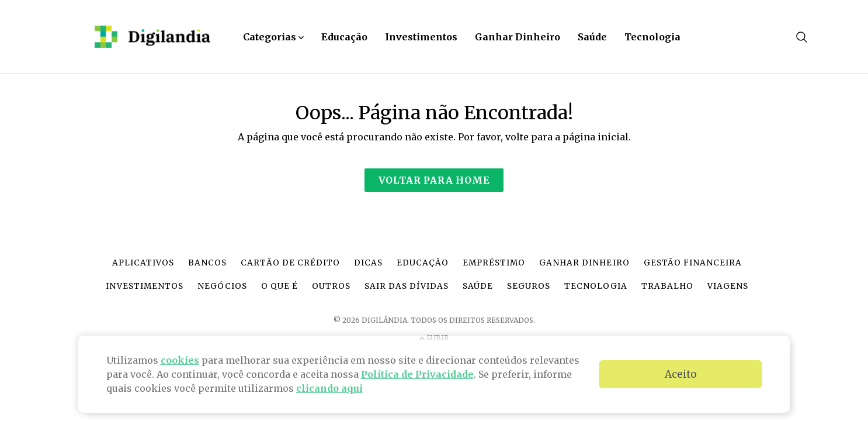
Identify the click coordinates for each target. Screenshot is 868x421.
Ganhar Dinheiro (518, 37)
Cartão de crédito (290, 263)
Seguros (529, 286)
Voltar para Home (434, 180)
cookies (180, 360)
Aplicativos (143, 263)
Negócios (222, 286)
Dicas (368, 263)
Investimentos (421, 37)
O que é (280, 286)
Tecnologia (652, 37)
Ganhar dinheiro (584, 263)
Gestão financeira (693, 263)
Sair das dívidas (406, 286)
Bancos (207, 263)
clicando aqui (329, 388)
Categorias (273, 37)
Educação (344, 37)
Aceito (681, 374)
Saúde (592, 37)
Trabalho (667, 286)
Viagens (728, 286)
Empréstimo (494, 263)
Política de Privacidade (417, 374)
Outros (331, 286)
